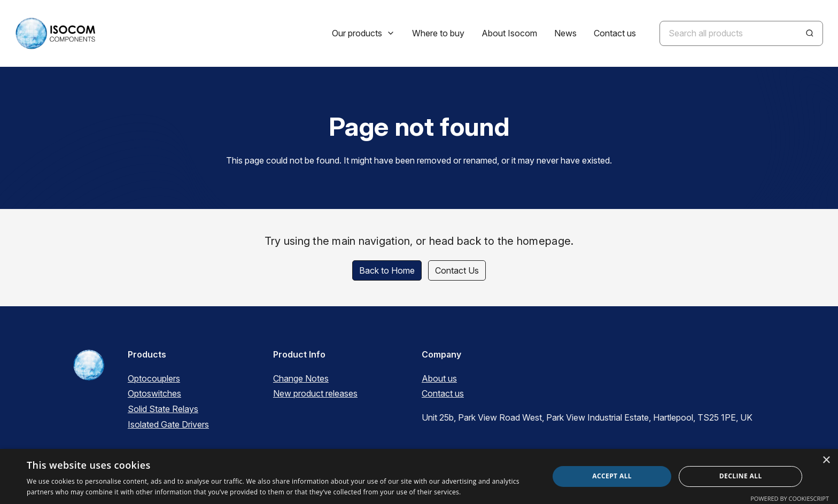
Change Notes (301, 378)
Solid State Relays (163, 409)
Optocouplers (154, 378)
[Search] (810, 33)
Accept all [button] (612, 476)
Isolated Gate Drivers (168, 424)
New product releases (315, 393)
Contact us (443, 393)
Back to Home (387, 270)
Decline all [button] (741, 476)
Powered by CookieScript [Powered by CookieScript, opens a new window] (790, 498)
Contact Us (457, 270)
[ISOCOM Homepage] (55, 33)
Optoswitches (154, 393)
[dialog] (419, 476)
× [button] (826, 460)
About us (439, 378)
